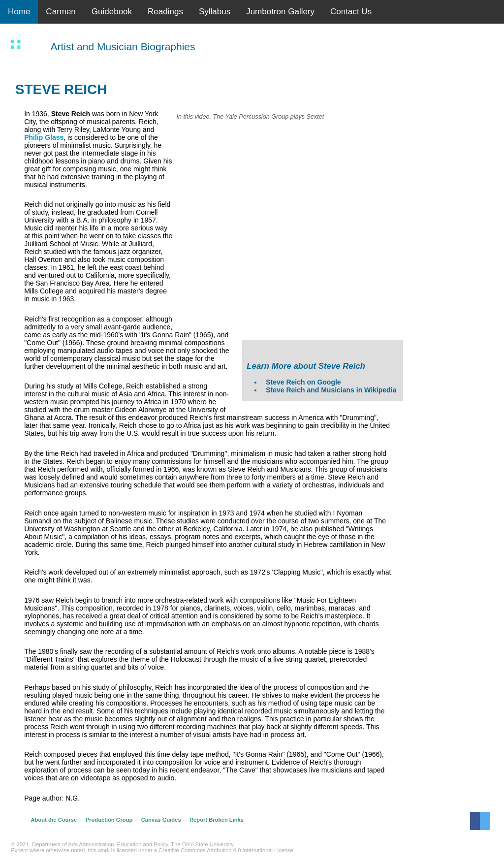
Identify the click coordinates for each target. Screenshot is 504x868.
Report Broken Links (217, 820)
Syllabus (215, 12)
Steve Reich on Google (303, 382)
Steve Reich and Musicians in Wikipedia (331, 390)
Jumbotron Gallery (280, 12)
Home (19, 12)
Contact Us (351, 12)
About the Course (54, 820)
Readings (165, 12)
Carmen (61, 12)
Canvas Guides (161, 820)
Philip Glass (44, 137)
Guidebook (112, 12)
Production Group (109, 820)
